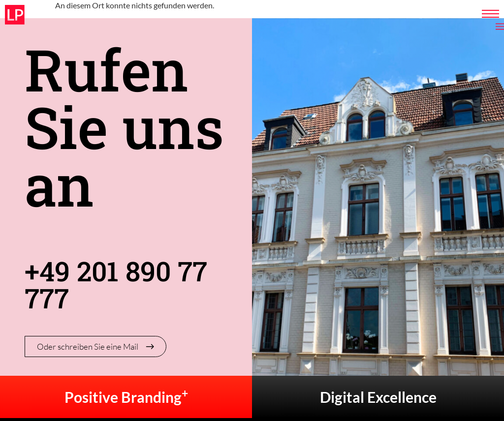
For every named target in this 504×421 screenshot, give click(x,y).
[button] (22, 399)
